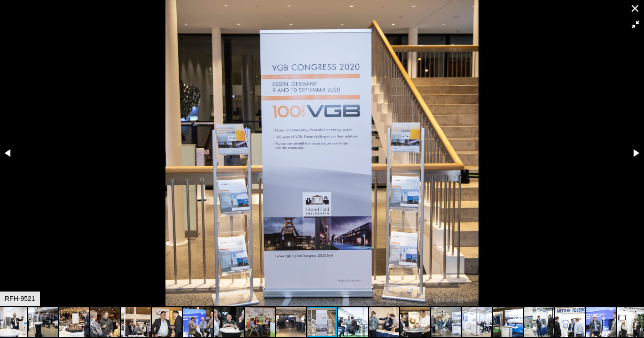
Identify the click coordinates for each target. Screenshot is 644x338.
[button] (636, 24)
